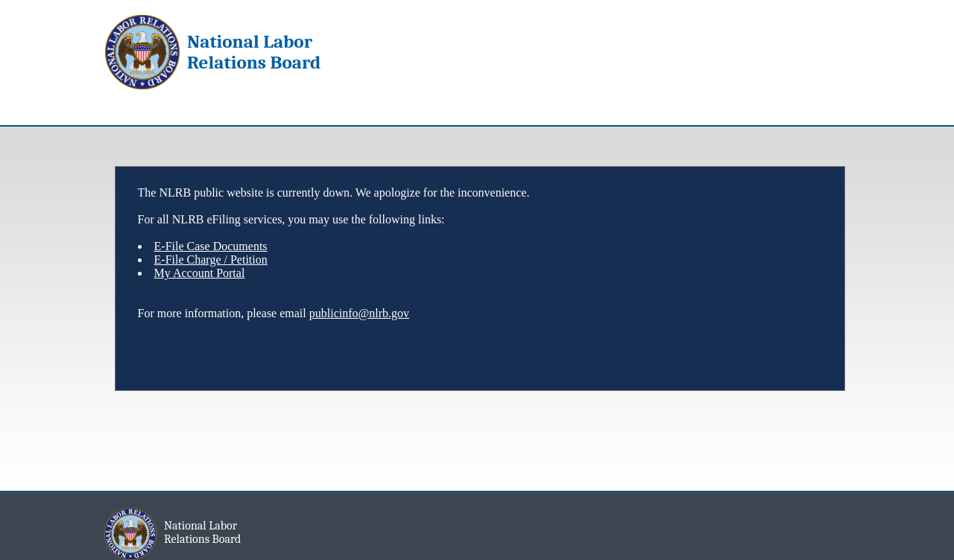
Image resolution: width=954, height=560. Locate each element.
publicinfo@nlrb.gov (359, 313)
